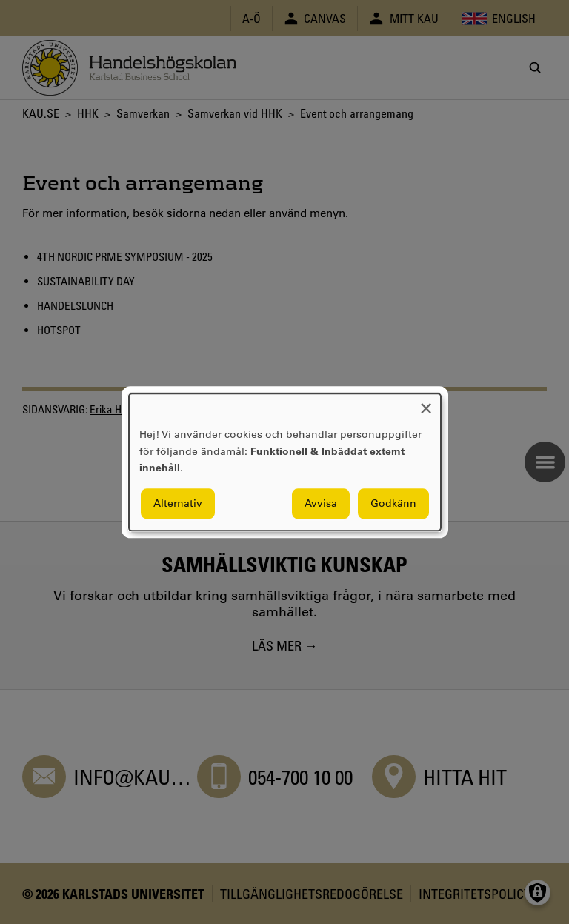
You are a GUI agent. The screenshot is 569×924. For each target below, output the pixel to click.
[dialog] (285, 462)
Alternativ (178, 503)
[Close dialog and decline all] (426, 403)
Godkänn (393, 503)
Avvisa (321, 503)
